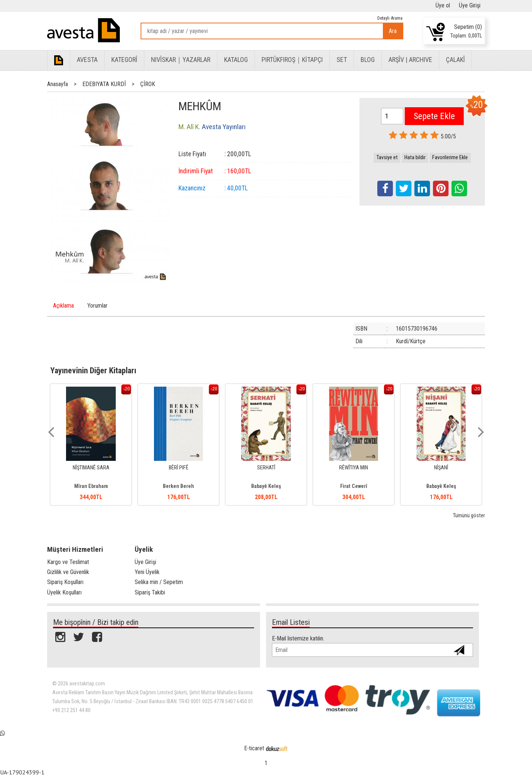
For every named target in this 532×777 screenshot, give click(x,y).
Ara (393, 31)
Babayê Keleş (266, 486)
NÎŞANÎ (441, 468)
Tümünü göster (469, 516)
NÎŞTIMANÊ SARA (91, 468)
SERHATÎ (266, 468)
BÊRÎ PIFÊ (179, 468)
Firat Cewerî (354, 486)
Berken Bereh (178, 486)
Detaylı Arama (390, 18)
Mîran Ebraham (91, 486)
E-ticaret (254, 748)
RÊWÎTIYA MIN (354, 468)
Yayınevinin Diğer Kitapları (93, 370)
